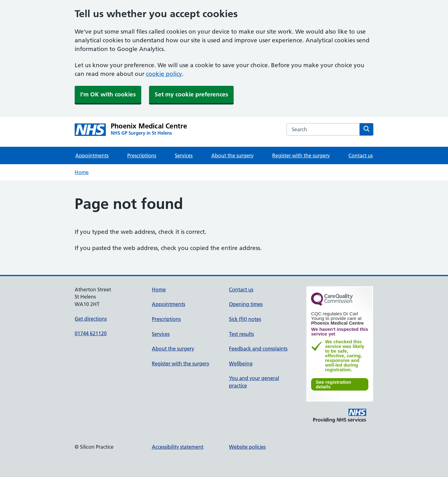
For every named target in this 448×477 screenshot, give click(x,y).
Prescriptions (142, 155)
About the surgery (232, 155)
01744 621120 (91, 333)
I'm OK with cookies (108, 94)
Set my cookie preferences (191, 94)
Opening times (246, 304)
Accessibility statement (178, 447)
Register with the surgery (301, 155)
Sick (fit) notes (245, 319)
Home (82, 172)
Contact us (361, 155)
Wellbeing (241, 364)
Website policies (247, 447)
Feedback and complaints (258, 349)
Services (184, 155)
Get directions (91, 319)
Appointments (92, 155)
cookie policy (164, 74)
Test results (241, 334)
